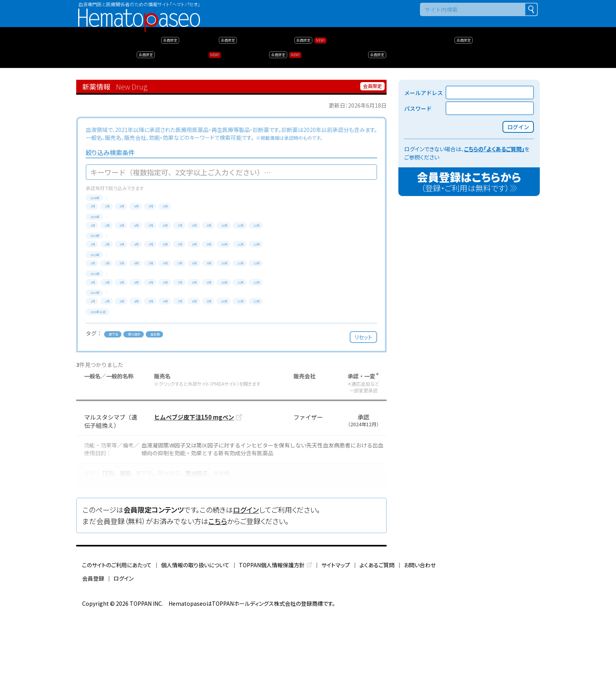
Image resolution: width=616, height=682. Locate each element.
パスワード (418, 108)
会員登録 (93, 646)
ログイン (246, 578)
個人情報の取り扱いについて (195, 633)
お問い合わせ (420, 633)
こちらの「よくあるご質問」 (494, 149)
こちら (218, 589)
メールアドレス (423, 93)
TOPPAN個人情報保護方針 (272, 633)
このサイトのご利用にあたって (117, 633)
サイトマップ (336, 633)
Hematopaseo (139, 12)
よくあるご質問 (377, 633)
